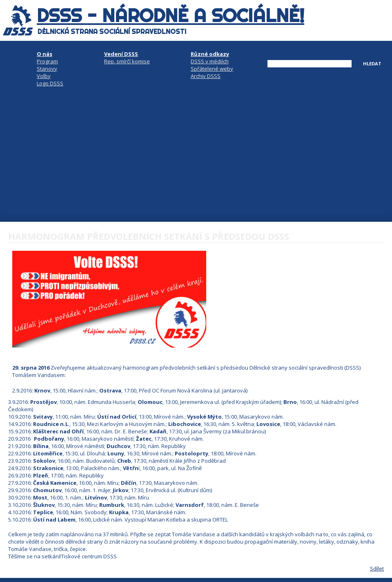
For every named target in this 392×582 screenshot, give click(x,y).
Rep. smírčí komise (127, 61)
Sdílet (377, 569)
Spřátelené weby (212, 69)
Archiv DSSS (206, 76)
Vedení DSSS (121, 54)
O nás (45, 54)
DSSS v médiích (210, 61)
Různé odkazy (210, 54)
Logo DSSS (50, 83)
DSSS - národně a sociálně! (170, 16)
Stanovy (47, 69)
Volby (44, 76)
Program (47, 61)
